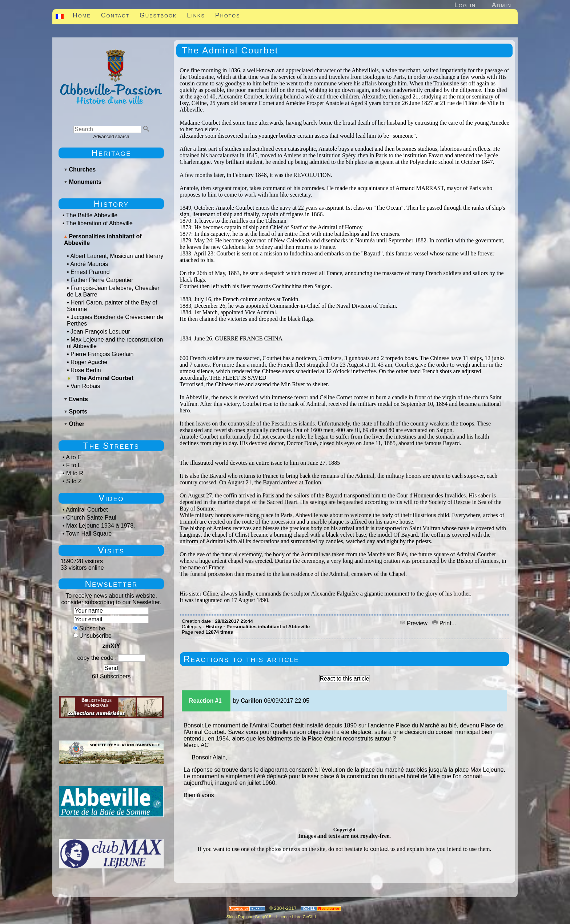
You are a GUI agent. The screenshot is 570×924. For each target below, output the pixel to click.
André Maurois (89, 264)
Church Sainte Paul (91, 518)
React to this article (344, 679)
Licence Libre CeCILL (296, 917)
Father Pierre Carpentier (102, 280)
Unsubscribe (93, 636)
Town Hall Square (89, 534)
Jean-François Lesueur (100, 332)
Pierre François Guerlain (102, 354)
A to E (74, 457)
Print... (444, 623)
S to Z (74, 481)
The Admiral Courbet (105, 378)
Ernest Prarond (90, 272)
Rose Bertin (86, 370)
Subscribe (89, 628)
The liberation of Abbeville (99, 223)
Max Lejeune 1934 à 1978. (101, 526)
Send (111, 668)
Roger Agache (89, 362)
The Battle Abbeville (92, 215)
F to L (74, 465)
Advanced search (111, 136)
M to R (75, 473)
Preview (415, 623)
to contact (376, 849)
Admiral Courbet (87, 510)
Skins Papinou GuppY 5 (250, 917)
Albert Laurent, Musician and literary (117, 256)
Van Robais (85, 386)
